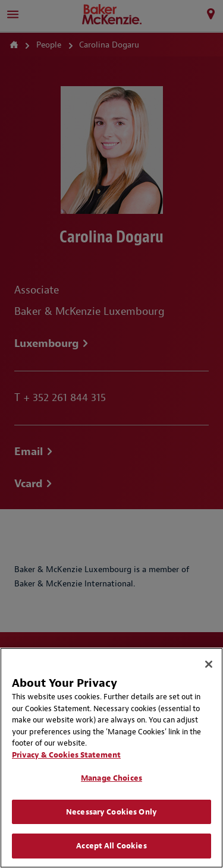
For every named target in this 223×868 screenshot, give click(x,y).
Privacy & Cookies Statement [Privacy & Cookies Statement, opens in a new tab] (66, 755)
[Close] (209, 664)
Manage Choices (111, 778)
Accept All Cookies (111, 846)
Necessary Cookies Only (111, 812)
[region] (111, 758)
